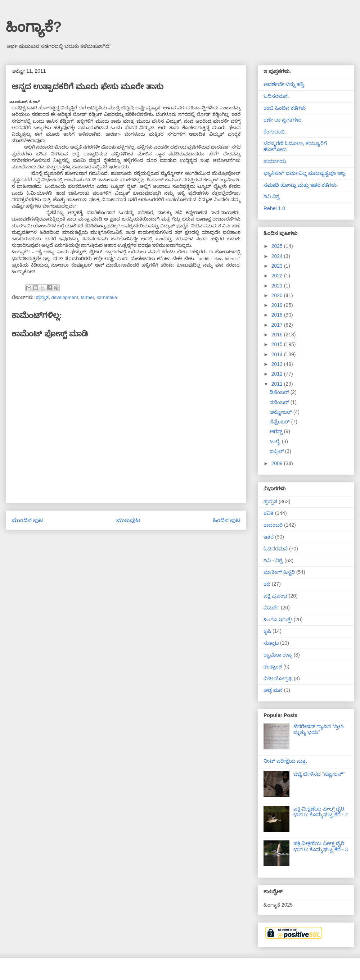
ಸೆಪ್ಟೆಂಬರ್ (280, 422)
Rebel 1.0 (274, 208)
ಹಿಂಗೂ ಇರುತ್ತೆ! (278, 620)
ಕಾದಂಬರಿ (273, 525)
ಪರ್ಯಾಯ (275, 161)
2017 (278, 325)
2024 (278, 256)
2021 (278, 286)
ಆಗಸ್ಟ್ (277, 431)
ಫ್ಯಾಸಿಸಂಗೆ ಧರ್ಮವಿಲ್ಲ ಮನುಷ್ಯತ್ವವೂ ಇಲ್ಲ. (305, 173)
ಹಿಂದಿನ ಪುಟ (227, 520)
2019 (278, 305)
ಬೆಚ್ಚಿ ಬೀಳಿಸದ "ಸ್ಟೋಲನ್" (319, 774)
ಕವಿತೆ (269, 513)
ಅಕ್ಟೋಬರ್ (282, 412)
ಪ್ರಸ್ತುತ (42, 297)
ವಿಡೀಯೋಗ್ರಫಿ (278, 679)
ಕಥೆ (267, 584)
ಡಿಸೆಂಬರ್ (280, 392)
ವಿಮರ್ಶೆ (271, 608)
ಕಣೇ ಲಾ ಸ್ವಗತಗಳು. (283, 120)
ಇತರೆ (269, 537)
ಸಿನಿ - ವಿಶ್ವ (273, 561)
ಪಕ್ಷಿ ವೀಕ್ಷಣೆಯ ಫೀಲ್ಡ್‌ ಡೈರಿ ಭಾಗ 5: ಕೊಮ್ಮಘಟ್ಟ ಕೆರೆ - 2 (321, 812)
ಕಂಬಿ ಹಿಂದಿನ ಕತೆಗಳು (285, 108)
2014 (278, 354)
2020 (278, 295)
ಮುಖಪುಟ (128, 520)
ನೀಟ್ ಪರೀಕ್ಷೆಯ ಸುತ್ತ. (285, 761)
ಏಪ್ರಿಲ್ (277, 451)
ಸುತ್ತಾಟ (271, 643)
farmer (87, 297)
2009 (278, 463)
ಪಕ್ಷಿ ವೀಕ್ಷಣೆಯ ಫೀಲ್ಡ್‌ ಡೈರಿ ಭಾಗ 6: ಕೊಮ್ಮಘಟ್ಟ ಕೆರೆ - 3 (321, 846)
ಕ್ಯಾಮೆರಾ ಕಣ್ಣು (278, 655)
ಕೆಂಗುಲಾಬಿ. (275, 132)
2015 (278, 344)
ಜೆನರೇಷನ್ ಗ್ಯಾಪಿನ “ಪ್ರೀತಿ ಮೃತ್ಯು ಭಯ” (319, 729)
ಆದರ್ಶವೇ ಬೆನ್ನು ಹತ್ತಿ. (285, 84)
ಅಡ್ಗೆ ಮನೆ (273, 690)
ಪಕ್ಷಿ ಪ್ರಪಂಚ (275, 596)
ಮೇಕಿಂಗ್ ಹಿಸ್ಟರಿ (279, 572)
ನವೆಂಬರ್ (280, 402)
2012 (278, 374)
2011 (278, 384)
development (64, 297)
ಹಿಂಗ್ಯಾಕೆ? (34, 27)
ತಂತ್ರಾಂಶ (273, 667)
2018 (278, 315)
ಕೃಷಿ (267, 631)
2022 (278, 276)
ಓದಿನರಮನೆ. (276, 96)
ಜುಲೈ (276, 441)
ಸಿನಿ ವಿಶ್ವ (272, 196)
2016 (278, 335)
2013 (278, 364)
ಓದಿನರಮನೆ (276, 549)
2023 (278, 266)
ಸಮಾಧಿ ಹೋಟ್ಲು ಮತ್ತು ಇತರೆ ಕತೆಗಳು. (301, 185)
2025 (278, 246)
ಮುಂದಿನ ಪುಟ (28, 520)
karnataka (107, 297)
